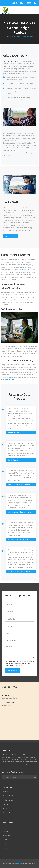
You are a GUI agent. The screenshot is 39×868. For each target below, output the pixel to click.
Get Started (10, 236)
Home (7, 37)
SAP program (9, 380)
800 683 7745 (6, 706)
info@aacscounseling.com (10, 698)
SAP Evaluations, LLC (25, 270)
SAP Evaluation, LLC (9, 61)
